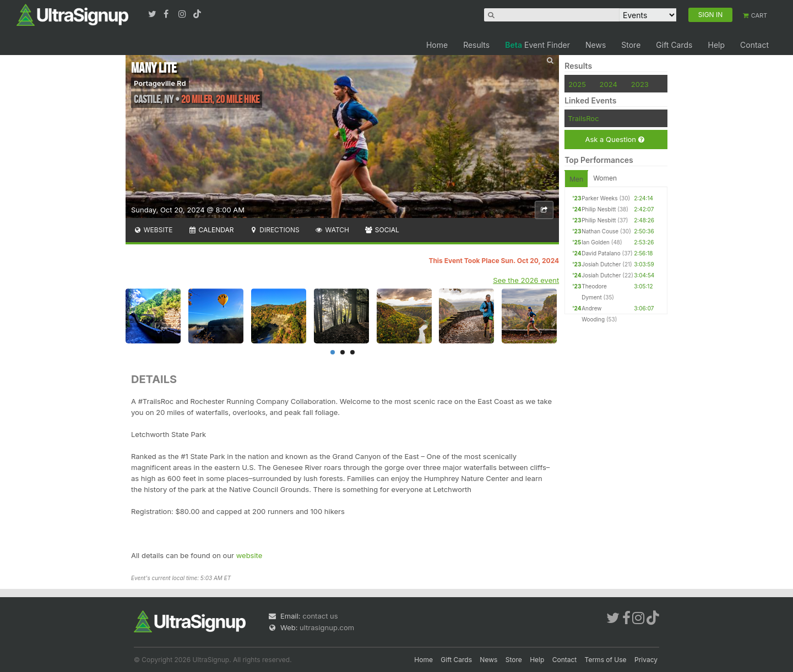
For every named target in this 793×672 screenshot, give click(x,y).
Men (576, 179)
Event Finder (537, 45)
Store (631, 45)
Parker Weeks (599, 198)
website (249, 555)
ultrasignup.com (327, 627)
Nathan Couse (600, 231)
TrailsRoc (583, 118)
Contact (754, 45)
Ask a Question (614, 140)
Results (476, 45)
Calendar (211, 230)
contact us (320, 616)
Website (153, 230)
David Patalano (601, 253)
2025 (577, 84)
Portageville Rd (160, 83)
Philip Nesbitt (599, 209)
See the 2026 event (526, 280)
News (596, 45)
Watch (332, 230)
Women (605, 178)
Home (437, 45)
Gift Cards (674, 45)
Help (716, 45)
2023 (640, 84)
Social (382, 230)
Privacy (646, 660)
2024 (609, 84)
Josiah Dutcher (601, 264)
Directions (274, 230)
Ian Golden (596, 242)
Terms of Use (606, 660)
